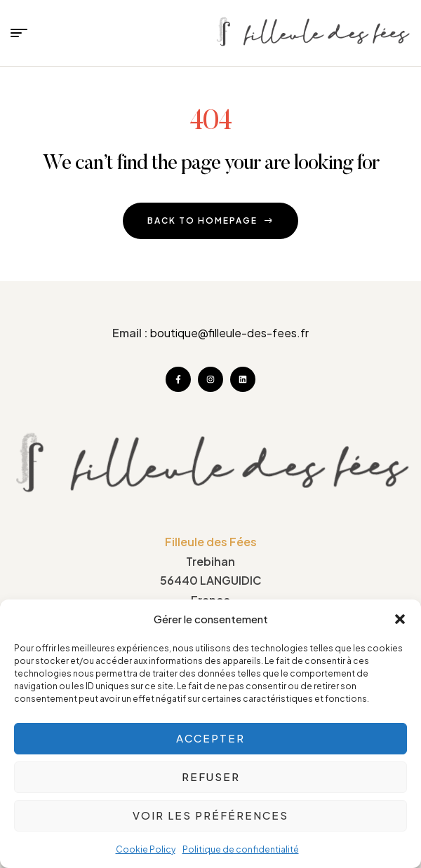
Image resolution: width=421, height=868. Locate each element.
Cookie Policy (146, 849)
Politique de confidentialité (241, 849)
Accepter (210, 738)
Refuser (211, 777)
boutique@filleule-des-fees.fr (229, 333)
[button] (400, 619)
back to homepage (210, 221)
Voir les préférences (210, 815)
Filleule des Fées (211, 542)
